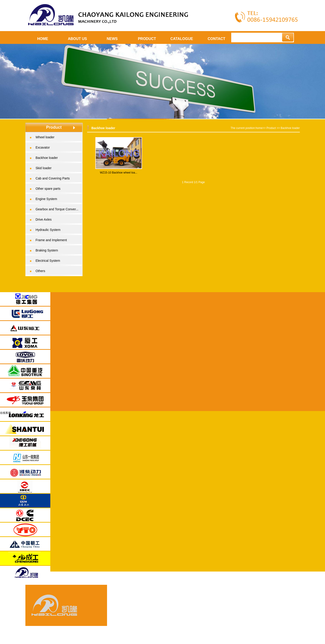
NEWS (112, 39)
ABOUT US (78, 39)
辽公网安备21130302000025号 (275, 629)
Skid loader (43, 168)
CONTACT (216, 39)
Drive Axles (43, 219)
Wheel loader (45, 137)
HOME (43, 39)
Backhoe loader (47, 158)
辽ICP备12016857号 (283, 621)
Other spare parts (48, 189)
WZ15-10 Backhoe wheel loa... (119, 173)
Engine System (46, 199)
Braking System (47, 250)
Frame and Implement (51, 240)
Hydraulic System (48, 230)
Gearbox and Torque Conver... (57, 209)
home (259, 128)
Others (40, 271)
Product (271, 128)
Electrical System (48, 261)
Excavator (43, 147)
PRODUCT (147, 39)
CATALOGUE (182, 39)
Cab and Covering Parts (52, 178)
